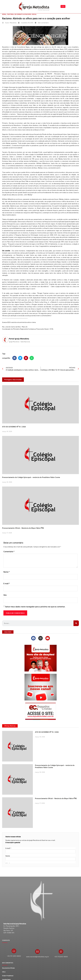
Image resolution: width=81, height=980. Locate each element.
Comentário (9, 559)
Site (5, 602)
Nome (7, 579)
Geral (4, 22)
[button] (14, 365)
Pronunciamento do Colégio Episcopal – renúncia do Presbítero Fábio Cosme (31, 485)
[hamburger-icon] (63, 6)
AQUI (9, 330)
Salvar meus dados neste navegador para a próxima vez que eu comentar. (35, 614)
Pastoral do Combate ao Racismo (19, 22)
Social (34, 22)
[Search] (76, 631)
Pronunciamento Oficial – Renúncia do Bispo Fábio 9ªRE (23, 535)
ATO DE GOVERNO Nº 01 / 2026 (14, 434)
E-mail (7, 591)
